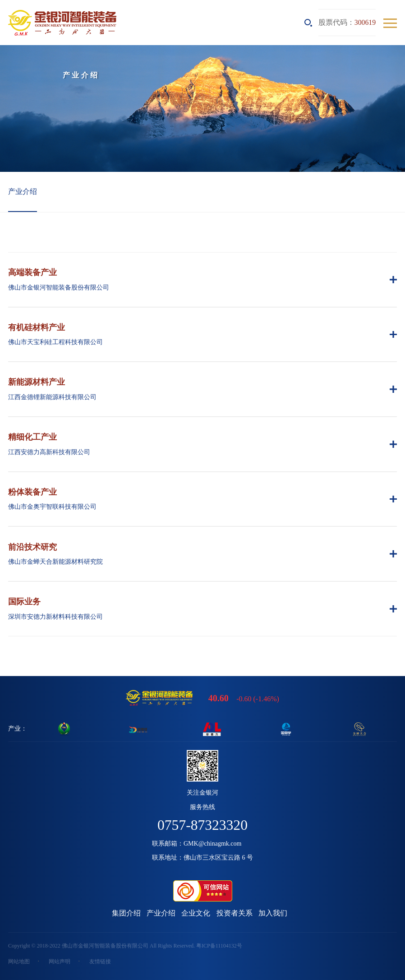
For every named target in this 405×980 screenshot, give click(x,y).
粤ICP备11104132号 (219, 946)
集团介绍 (126, 913)
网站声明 (60, 962)
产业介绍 (23, 191)
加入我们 (273, 913)
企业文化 (196, 913)
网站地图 (19, 962)
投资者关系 (235, 913)
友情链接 (100, 962)
